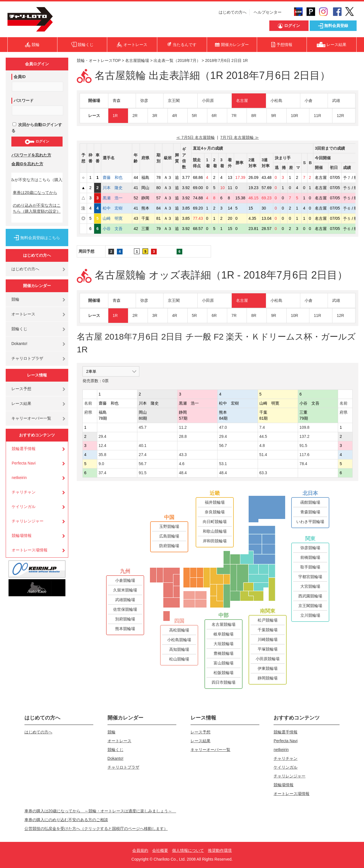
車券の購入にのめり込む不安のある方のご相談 (66, 820)
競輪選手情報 (24, 449)
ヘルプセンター (268, 12)
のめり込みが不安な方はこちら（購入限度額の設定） (37, 208)
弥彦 (144, 101)
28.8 (183, 436)
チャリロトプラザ (27, 358)
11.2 (183, 427)
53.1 (223, 464)
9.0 (101, 464)
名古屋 (242, 101)
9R (274, 116)
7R (234, 116)
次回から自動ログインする (37, 128)
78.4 (303, 464)
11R (317, 116)
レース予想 (21, 389)
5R (195, 116)
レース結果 (21, 403)
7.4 (262, 427)
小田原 (208, 101)
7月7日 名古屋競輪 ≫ (240, 137)
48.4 (183, 473)
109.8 (304, 427)
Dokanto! (19, 344)
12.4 (103, 445)
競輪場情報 (22, 536)
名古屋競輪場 (137, 60)
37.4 (103, 473)
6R (214, 116)
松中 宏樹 (117, 208)
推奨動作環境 (220, 850)
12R (340, 116)
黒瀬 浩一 (117, 198)
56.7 (223, 445)
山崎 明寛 (117, 218)
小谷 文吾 (117, 229)
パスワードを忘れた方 (31, 155)
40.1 (143, 445)
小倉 (309, 101)
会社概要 (160, 850)
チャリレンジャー (28, 521)
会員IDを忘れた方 (27, 164)
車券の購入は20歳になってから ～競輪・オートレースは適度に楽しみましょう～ (100, 811)
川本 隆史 (117, 188)
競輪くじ (19, 329)
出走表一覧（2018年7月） (177, 60)
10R (295, 116)
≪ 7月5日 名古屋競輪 (196, 137)
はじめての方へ (233, 12)
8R (254, 116)
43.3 (183, 455)
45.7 (143, 427)
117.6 (304, 455)
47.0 (223, 427)
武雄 (336, 101)
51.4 (263, 455)
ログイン (37, 142)
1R (115, 116)
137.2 (304, 436)
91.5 (303, 445)
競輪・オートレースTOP (99, 60)
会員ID (20, 77)
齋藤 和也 (117, 177)
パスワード (24, 101)
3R (155, 116)
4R (175, 116)
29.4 (103, 436)
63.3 (263, 473)
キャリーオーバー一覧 (31, 418)
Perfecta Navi (24, 463)
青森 (117, 101)
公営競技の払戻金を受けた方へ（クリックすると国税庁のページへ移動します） (96, 829)
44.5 (263, 436)
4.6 (182, 464)
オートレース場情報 (30, 550)
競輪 (15, 299)
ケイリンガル (24, 507)
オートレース (23, 314)
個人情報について (188, 850)
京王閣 (174, 101)
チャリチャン (24, 492)
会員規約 (140, 850)
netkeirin (19, 478)
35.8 (103, 455)
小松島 (276, 101)
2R (135, 116)
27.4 (143, 455)
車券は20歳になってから (35, 193)
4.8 (262, 445)
